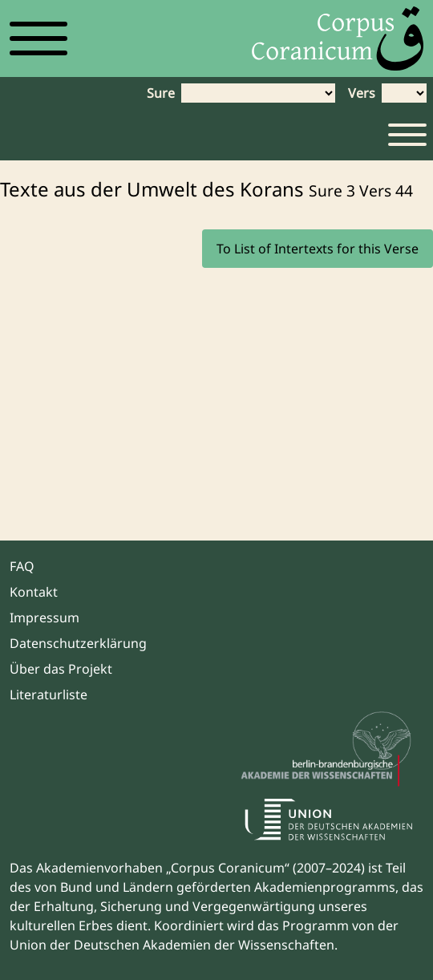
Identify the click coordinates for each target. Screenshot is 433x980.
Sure (161, 93)
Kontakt (34, 592)
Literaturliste (49, 695)
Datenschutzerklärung (78, 643)
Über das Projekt (61, 669)
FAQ (22, 566)
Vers (362, 93)
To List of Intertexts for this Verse (318, 249)
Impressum (45, 618)
